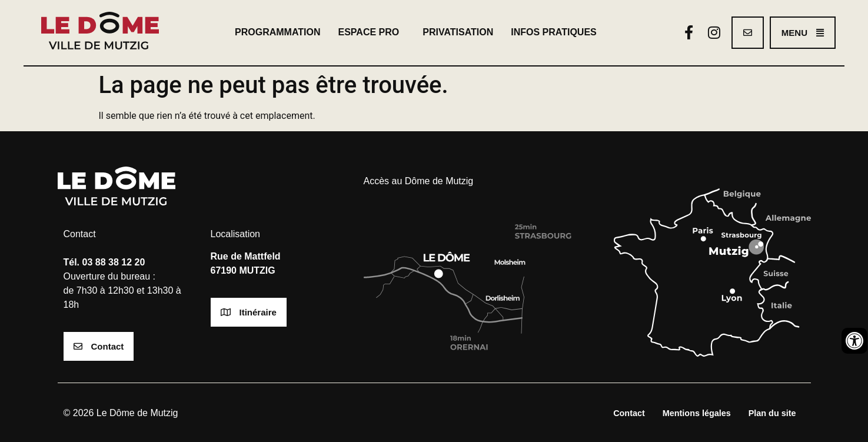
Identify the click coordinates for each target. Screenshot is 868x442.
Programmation (277, 32)
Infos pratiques (557, 32)
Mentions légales (697, 413)
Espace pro (372, 32)
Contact (629, 413)
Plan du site (772, 413)
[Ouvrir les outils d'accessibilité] (854, 341)
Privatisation (458, 32)
